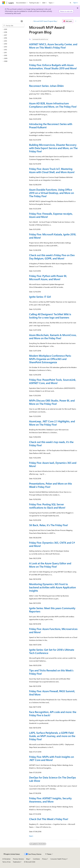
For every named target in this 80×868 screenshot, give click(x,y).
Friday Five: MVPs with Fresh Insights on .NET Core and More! (52, 758)
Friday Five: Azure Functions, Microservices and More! (53, 631)
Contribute (36, 859)
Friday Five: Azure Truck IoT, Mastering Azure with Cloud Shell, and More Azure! (52, 170)
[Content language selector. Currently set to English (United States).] (12, 854)
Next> (31, 836)
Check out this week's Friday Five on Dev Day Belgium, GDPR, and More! (52, 257)
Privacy (44, 859)
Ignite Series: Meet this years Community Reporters (52, 610)
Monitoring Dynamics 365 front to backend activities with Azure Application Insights (52, 587)
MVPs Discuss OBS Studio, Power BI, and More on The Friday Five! (52, 402)
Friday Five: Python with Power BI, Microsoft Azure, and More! (48, 278)
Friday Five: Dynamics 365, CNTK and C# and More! (52, 544)
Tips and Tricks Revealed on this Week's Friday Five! (51, 672)
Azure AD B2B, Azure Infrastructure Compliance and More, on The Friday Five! (53, 105)
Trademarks (16, 862)
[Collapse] (22, 21)
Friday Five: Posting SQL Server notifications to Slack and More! (47, 506)
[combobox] (13, 25)
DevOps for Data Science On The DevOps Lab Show (52, 779)
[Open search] (70, 3)
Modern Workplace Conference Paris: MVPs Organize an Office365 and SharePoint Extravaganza (50, 359)
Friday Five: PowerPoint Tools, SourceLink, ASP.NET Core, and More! (53, 381)
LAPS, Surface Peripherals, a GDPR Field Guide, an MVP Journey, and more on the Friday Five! (52, 736)
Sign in (75, 3)
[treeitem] (13, 29)
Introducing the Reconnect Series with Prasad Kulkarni (51, 126)
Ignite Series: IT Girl (40, 297)
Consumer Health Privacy (58, 859)
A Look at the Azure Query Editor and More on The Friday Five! (50, 565)
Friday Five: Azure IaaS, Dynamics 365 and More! (53, 464)
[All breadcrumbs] (31, 21)
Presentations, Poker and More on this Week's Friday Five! (51, 485)
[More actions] (76, 21)
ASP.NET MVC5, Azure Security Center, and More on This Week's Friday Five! (53, 46)
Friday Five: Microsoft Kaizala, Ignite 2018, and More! (53, 236)
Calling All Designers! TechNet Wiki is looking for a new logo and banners (50, 316)
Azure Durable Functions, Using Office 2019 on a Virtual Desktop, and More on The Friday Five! (52, 193)
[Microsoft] (4, 3)
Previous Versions (18, 859)
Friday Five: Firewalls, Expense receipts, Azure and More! (51, 215)
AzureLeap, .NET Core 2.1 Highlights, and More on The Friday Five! (52, 423)
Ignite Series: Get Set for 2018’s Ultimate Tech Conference (52, 651)
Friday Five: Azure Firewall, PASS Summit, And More (52, 693)
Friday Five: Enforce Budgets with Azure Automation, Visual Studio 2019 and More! (53, 67)
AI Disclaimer (6, 859)
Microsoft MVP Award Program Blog (45, 21)
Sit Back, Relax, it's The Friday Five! (49, 525)
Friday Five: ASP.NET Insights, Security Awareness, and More (50, 800)
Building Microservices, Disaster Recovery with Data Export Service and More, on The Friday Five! (53, 148)
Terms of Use (6, 862)
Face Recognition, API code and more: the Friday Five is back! (53, 714)
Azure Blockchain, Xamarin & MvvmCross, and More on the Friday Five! (53, 337)
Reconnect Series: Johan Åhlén (46, 86)
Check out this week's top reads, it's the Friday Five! (51, 444)
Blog (28, 859)
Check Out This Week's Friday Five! (49, 819)
